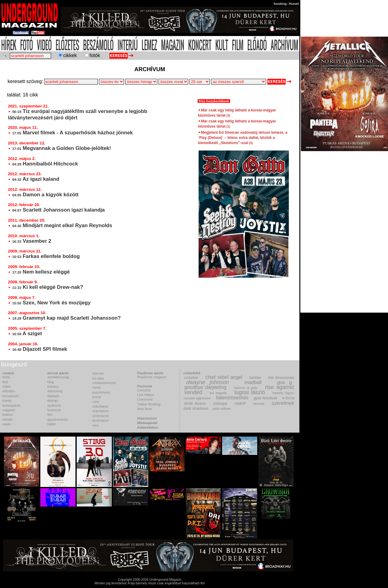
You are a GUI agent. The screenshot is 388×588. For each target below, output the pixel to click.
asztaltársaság (58, 377)
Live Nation (146, 395)
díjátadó (53, 396)
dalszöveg (55, 391)
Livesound (145, 399)
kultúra (7, 415)
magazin (9, 410)
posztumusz (101, 392)
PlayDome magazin (152, 377)
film (50, 415)
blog (51, 382)
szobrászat (100, 416)
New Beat (145, 409)
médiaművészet (104, 383)
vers (95, 425)
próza (97, 397)
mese (96, 387)
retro (96, 402)
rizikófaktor (100, 406)
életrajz (53, 401)
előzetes (9, 391)
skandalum (100, 411)
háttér (52, 424)
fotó (5, 382)
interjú (7, 401)
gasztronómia (57, 419)
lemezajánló (11, 405)
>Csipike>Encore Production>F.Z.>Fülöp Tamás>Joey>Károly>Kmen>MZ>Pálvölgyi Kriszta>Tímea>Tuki (239, 82)
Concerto (144, 390)
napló (7, 424)
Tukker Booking (149, 404)
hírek (6, 377)
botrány (53, 387)
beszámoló (11, 396)
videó (6, 387)
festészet (54, 410)
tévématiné (101, 420)
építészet (54, 405)
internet (98, 373)
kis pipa (98, 378)
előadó (7, 419)
